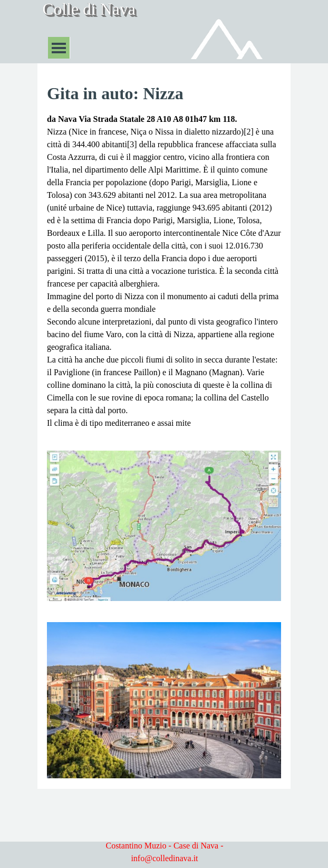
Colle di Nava (89, 9)
